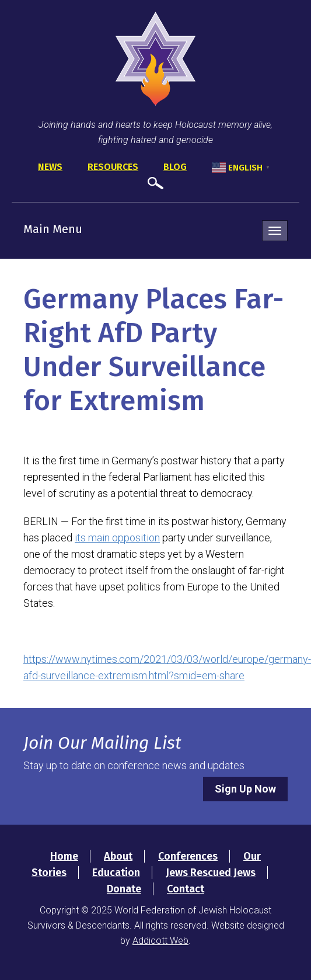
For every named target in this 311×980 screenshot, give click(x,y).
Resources (113, 167)
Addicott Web (160, 941)
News (50, 167)
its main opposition (117, 538)
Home (64, 856)
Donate (124, 889)
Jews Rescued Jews (211, 873)
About (118, 856)
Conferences (188, 856)
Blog (175, 167)
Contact (186, 889)
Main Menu (53, 229)
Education (116, 873)
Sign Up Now (245, 789)
